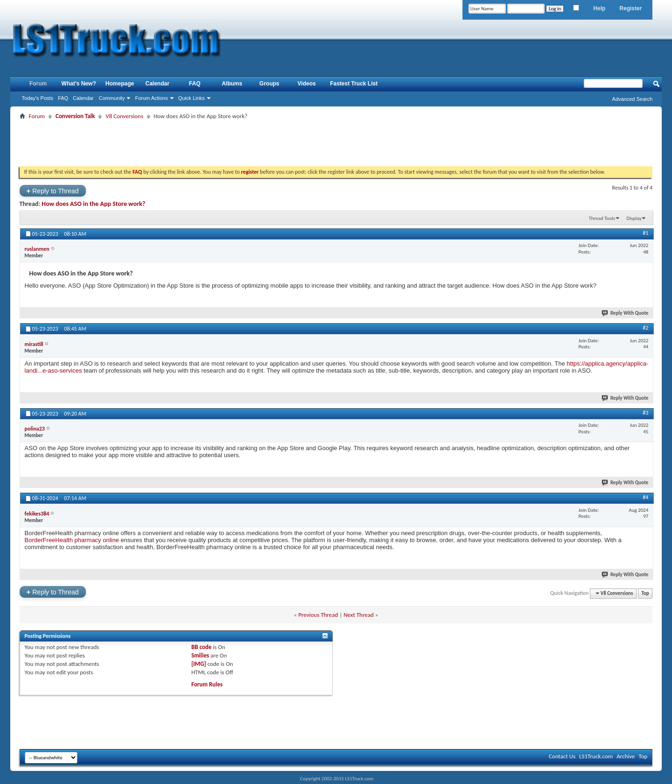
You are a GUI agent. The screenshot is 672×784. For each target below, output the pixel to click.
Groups (269, 84)
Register (630, 8)
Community (112, 98)
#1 (645, 233)
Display (634, 218)
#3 (645, 413)
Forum (38, 84)
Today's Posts (38, 98)
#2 (645, 328)
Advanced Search (633, 99)
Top (645, 593)
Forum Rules (207, 684)
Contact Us (562, 756)
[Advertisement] (336, 143)
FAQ (63, 98)
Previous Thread (318, 615)
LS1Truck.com (596, 756)
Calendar (83, 98)
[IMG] (199, 664)
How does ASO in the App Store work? (93, 204)
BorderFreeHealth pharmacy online (72, 540)
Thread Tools (602, 218)
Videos (307, 84)
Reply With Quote (625, 313)
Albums (232, 84)
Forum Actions (151, 98)
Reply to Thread (53, 191)
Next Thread (359, 615)
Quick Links (192, 98)
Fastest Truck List (354, 84)
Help (599, 8)
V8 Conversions (124, 116)
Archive (626, 756)
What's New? (79, 84)
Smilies (200, 655)
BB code (201, 647)
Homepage (120, 84)
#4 (645, 497)
